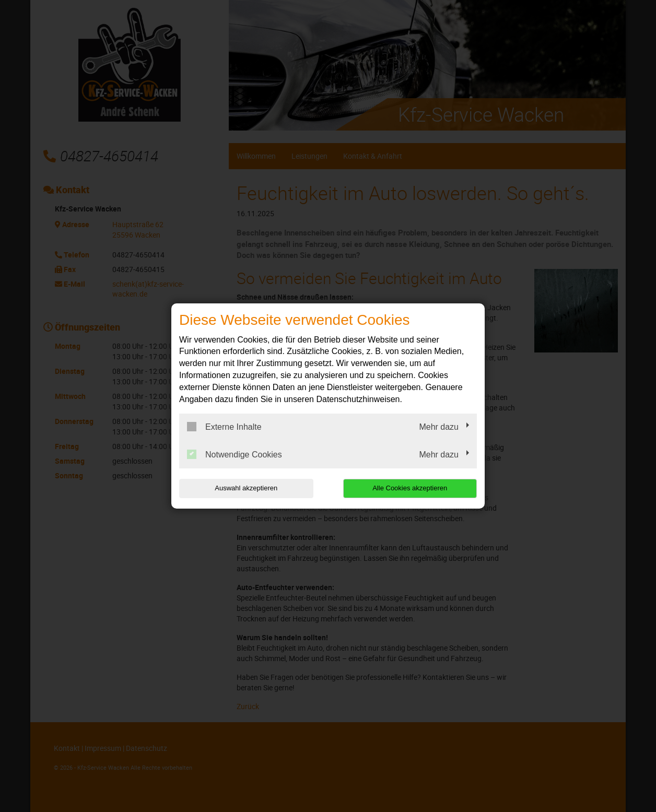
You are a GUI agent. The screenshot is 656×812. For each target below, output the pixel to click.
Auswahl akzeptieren (246, 488)
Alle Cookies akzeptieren (410, 488)
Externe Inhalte (224, 427)
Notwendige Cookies (235, 454)
